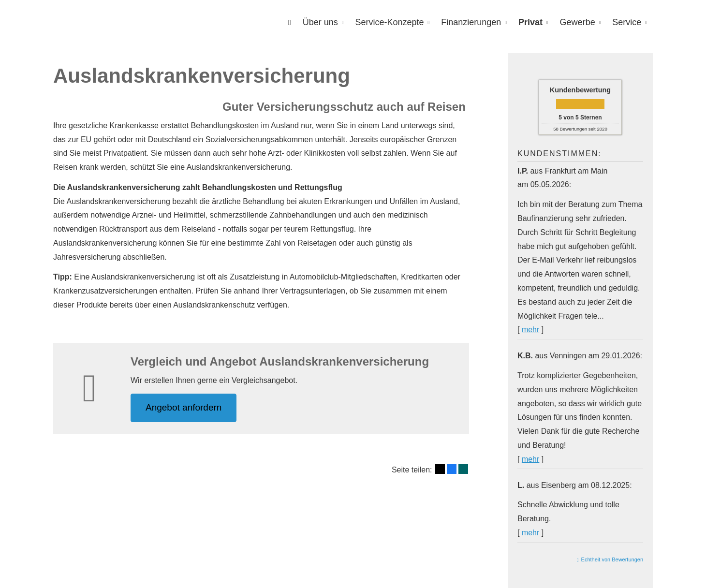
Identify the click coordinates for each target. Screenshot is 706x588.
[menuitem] (290, 22)
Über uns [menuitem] (320, 22)
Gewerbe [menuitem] (578, 22)
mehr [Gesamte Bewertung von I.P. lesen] (530, 330)
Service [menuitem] (627, 22)
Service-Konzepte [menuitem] (389, 22)
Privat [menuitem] (530, 22)
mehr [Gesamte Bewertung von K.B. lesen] (530, 459)
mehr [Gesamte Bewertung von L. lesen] (530, 533)
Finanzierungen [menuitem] (471, 22)
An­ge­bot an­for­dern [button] (184, 407)
